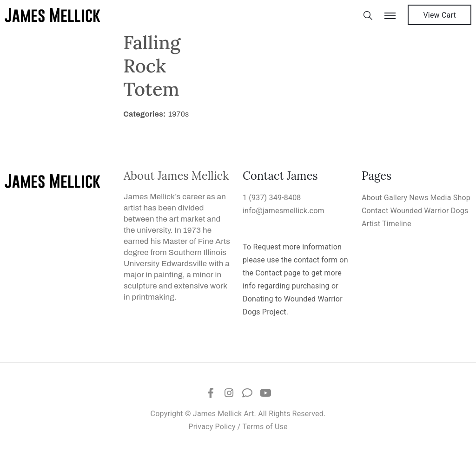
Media (441, 198)
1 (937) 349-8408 (272, 198)
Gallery (396, 198)
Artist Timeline (387, 224)
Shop (462, 198)
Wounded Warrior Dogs (430, 211)
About (372, 198)
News (419, 198)
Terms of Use (265, 427)
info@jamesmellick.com (284, 211)
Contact (375, 211)
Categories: (145, 114)
